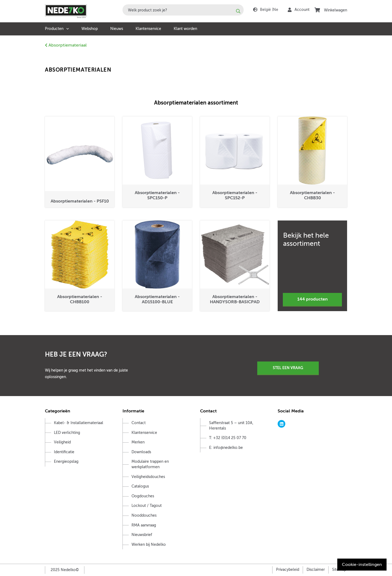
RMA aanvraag (144, 525)
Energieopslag (66, 462)
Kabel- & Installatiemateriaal (79, 423)
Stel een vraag (288, 368)
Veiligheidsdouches (148, 477)
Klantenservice (148, 29)
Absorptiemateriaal (66, 45)
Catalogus (140, 486)
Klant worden (185, 29)
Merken (138, 442)
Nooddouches (144, 515)
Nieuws (117, 29)
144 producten (313, 299)
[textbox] (183, 10)
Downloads (141, 452)
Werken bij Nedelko (149, 545)
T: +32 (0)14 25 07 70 (228, 438)
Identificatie (64, 452)
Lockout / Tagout (147, 506)
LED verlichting (67, 433)
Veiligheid (62, 442)
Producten (54, 29)
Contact (139, 423)
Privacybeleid (288, 570)
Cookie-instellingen (362, 565)
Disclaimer (316, 570)
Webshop (90, 29)
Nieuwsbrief (142, 535)
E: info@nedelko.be (226, 448)
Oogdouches (143, 496)
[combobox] (183, 10)
